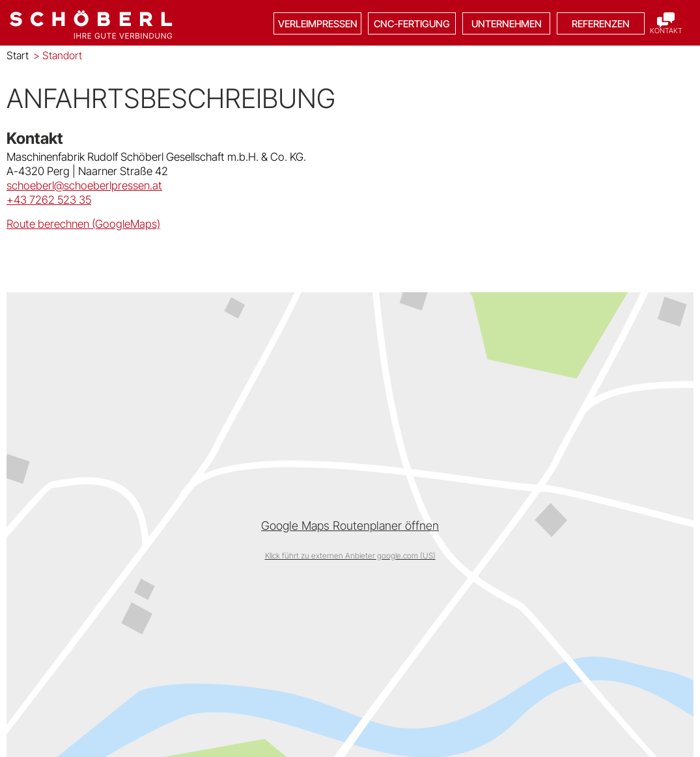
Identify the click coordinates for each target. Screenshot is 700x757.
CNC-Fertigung (412, 24)
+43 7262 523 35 (49, 200)
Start (18, 55)
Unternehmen (507, 24)
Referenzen (601, 24)
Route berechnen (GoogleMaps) (83, 224)
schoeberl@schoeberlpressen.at (84, 186)
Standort (58, 55)
